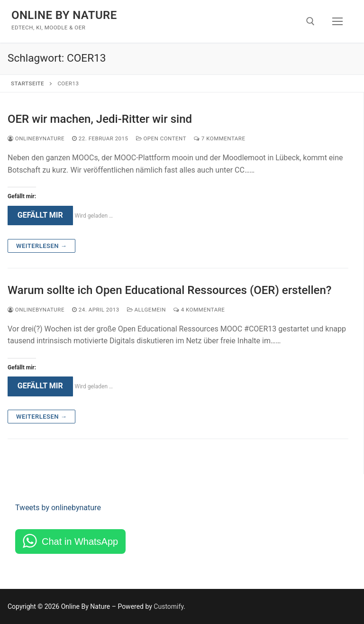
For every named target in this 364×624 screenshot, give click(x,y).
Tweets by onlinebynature (58, 508)
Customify (168, 606)
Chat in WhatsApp (80, 541)
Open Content (161, 138)
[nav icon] (337, 21)
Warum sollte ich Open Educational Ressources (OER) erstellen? (169, 290)
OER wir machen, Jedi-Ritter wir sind (100, 119)
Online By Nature (64, 15)
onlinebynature (36, 138)
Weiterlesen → (41, 246)
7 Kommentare (219, 138)
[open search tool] (310, 21)
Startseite (27, 83)
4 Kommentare (199, 310)
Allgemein (146, 310)
